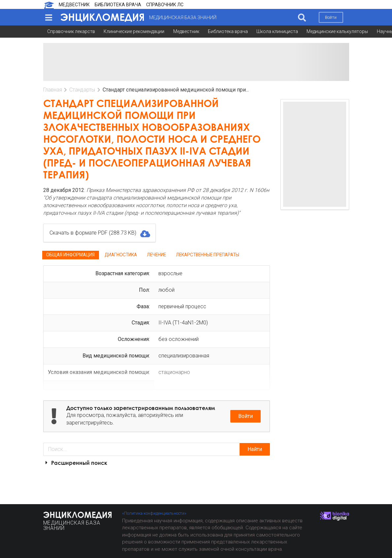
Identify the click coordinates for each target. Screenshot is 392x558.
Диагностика (121, 255)
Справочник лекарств (71, 31)
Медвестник (186, 31)
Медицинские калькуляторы (337, 31)
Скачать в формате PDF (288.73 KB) (99, 233)
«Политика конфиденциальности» (154, 513)
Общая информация (70, 255)
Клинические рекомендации (134, 31)
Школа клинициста (277, 31)
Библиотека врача (228, 31)
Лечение (156, 255)
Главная (53, 90)
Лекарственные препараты (208, 255)
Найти (255, 449)
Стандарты (82, 90)
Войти (331, 17)
